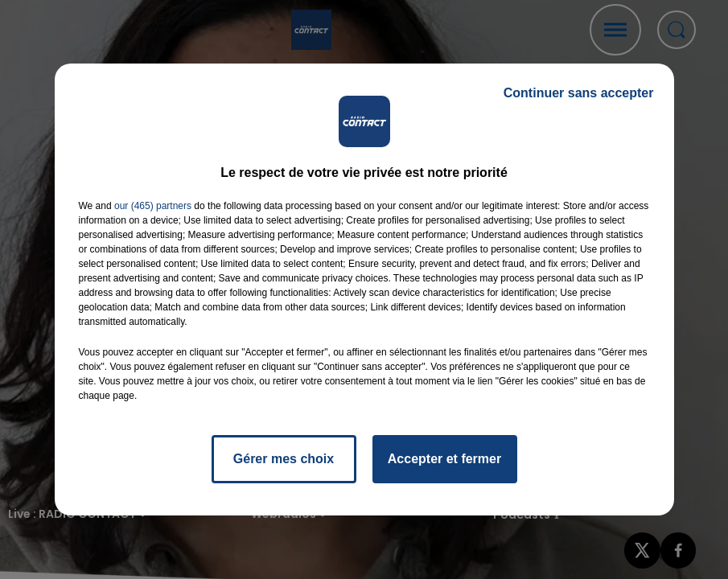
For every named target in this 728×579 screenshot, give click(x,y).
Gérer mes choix (284, 459)
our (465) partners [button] (153, 206)
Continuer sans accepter (579, 93)
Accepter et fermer (444, 459)
